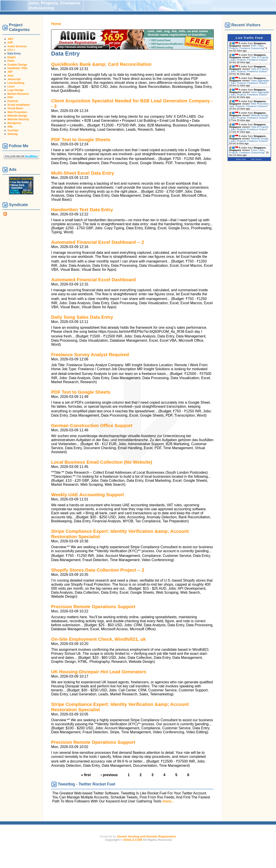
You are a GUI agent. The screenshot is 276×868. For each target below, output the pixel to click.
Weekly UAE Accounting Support (88, 495)
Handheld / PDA (17, 68)
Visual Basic (15, 108)
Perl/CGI (13, 101)
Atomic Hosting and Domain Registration (146, 836)
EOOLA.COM (133, 840)
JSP (10, 72)
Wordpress (14, 123)
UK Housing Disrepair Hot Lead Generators (99, 672)
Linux (11, 87)
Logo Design (16, 90)
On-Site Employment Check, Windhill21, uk (98, 639)
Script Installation (19, 105)
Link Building (16, 83)
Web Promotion (17, 112)
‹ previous (109, 775)
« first (86, 775)
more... (168, 801)
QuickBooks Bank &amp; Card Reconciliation (101, 64)
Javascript (14, 79)
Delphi (11, 57)
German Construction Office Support (92, 425)
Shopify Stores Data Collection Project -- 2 (98, 570)
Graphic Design (17, 65)
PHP (10, 97)
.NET (10, 39)
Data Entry (14, 54)
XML (10, 127)
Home (56, 24)
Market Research (18, 94)
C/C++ (11, 50)
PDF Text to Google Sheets (81, 139)
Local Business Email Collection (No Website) (102, 462)
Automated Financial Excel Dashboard (93, 280)
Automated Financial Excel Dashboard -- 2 (98, 242)
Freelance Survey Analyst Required (90, 354)
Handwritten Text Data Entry (82, 210)
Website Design (17, 116)
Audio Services (17, 46)
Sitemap (13, 134)
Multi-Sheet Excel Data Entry (83, 173)
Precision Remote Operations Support (93, 607)
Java (10, 76)
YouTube (13, 130)
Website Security (18, 119)
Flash (11, 61)
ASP (10, 43)
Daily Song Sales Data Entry (82, 317)
